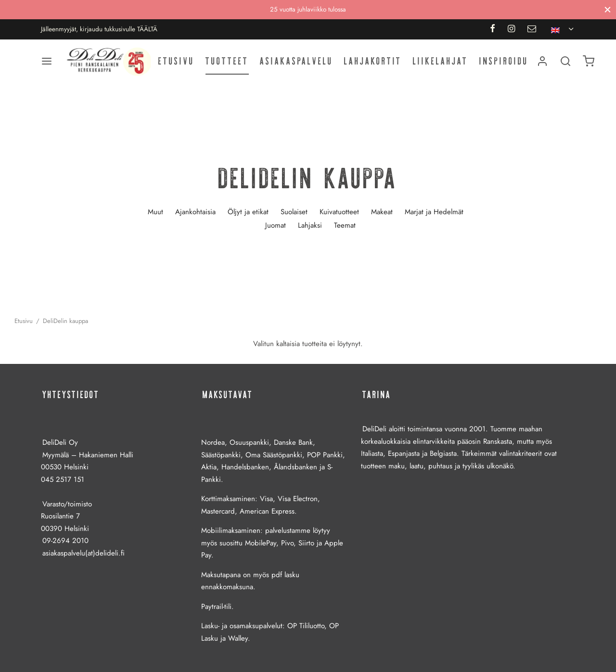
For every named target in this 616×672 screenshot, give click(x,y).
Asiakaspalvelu (296, 61)
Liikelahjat (441, 61)
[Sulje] (608, 9)
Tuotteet (227, 61)
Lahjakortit (373, 61)
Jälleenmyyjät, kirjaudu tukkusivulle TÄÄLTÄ (99, 29)
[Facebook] (492, 29)
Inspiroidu (504, 61)
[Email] (532, 29)
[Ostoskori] (589, 61)
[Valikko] (47, 61)
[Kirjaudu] (542, 61)
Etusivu (176, 61)
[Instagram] (511, 29)
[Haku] (565, 61)
